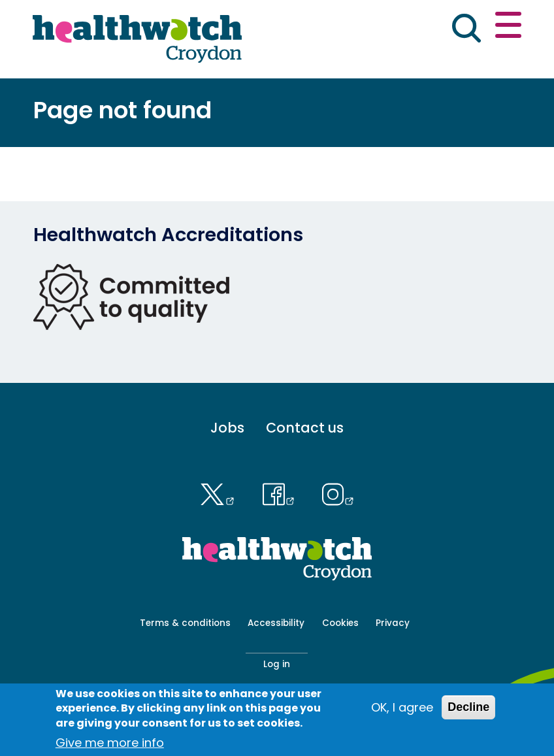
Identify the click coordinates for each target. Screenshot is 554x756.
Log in (277, 664)
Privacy (393, 623)
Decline (468, 710)
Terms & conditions (185, 623)
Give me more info (110, 745)
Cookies (340, 623)
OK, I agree (402, 710)
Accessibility (276, 623)
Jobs (227, 428)
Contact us (305, 428)
